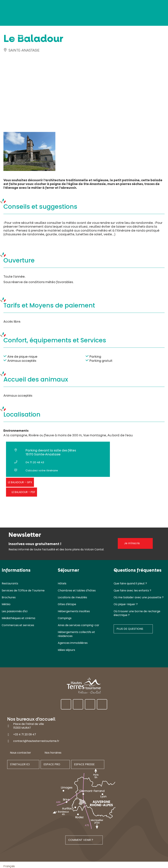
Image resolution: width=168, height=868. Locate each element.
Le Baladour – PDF (23, 492)
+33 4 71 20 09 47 (25, 734)
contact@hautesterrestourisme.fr (36, 741)
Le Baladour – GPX (20, 482)
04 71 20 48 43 (35, 462)
